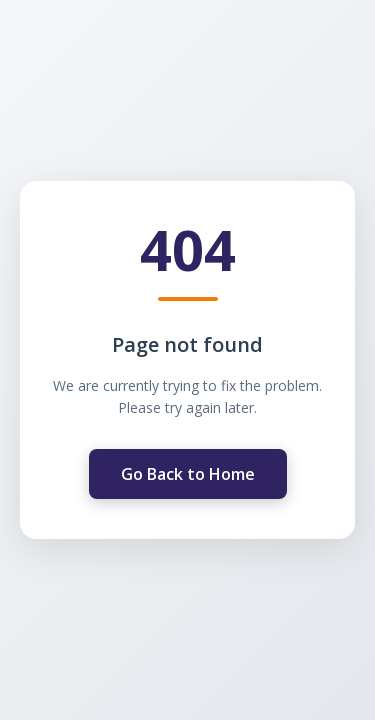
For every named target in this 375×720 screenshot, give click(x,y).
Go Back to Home (188, 474)
